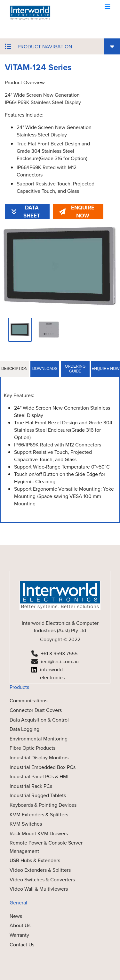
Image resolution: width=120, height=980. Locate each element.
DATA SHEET (26, 212)
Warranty (19, 935)
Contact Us (22, 945)
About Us (20, 925)
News (16, 916)
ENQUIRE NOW (77, 212)
